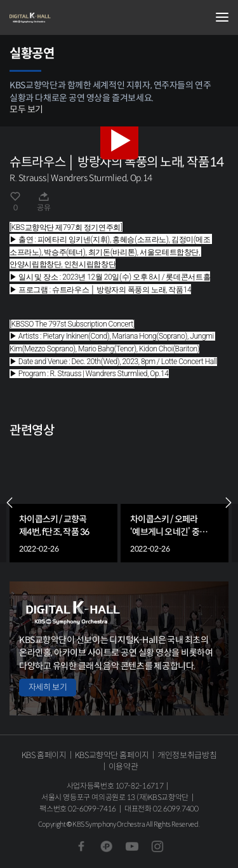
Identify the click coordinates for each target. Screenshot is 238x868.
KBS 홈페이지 (44, 755)
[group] (63, 503)
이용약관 (123, 767)
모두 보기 (26, 109)
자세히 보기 (48, 687)
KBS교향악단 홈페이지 (112, 755)
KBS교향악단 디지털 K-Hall (73, 18)
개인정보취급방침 (187, 755)
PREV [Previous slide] (10, 503)
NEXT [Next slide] (228, 503)
